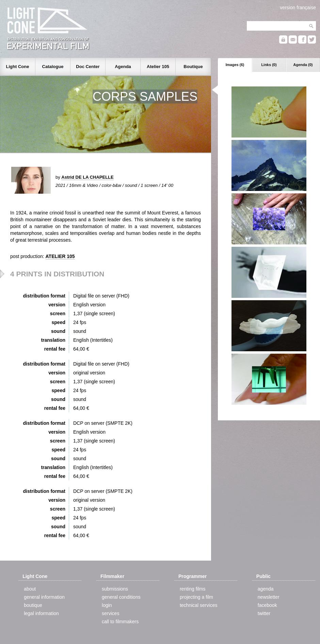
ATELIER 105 (60, 256)
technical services (199, 605)
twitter (264, 613)
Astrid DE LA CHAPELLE (87, 177)
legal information (41, 613)
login (107, 605)
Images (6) (235, 65)
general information (44, 597)
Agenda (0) (303, 65)
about (30, 589)
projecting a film (196, 597)
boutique (33, 605)
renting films (193, 589)
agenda (266, 589)
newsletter (269, 597)
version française (298, 7)
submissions (115, 589)
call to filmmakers (120, 622)
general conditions (121, 597)
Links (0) (269, 65)
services (110, 613)
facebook (267, 605)
